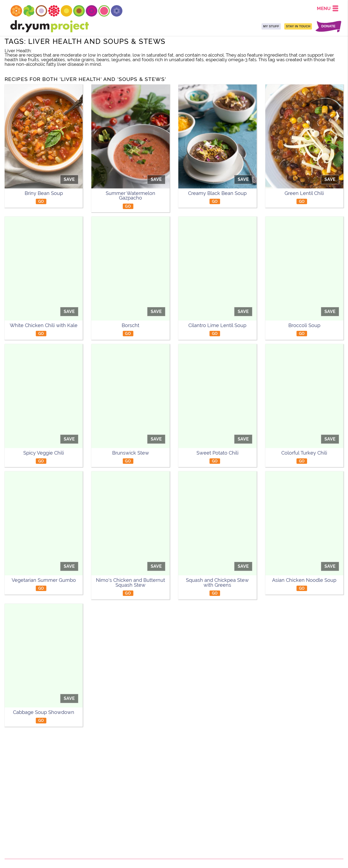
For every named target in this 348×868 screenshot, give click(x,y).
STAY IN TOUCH (298, 26)
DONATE (328, 26)
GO (41, 201)
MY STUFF (271, 26)
